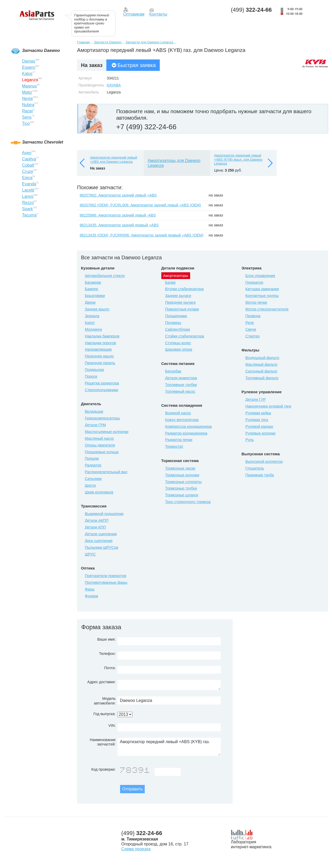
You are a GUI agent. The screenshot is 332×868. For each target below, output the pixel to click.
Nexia (27, 99)
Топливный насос (180, 391)
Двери (90, 302)
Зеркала (92, 316)
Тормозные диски (180, 468)
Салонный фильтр (261, 371)
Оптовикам (134, 14)
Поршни (92, 458)
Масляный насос (99, 438)
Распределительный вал (106, 472)
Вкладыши (94, 411)
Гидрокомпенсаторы (102, 418)
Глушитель (255, 468)
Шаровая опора (179, 349)
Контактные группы (262, 296)
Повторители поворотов (106, 576)
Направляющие (98, 349)
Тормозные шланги (182, 495)
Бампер (91, 289)
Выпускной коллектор (264, 462)
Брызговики (95, 296)
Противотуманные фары (106, 582)
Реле (250, 323)
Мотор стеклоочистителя (267, 309)
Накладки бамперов (102, 336)
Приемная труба (260, 475)
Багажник (93, 282)
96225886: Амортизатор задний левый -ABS (118, 215)
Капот (90, 323)
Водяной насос (178, 413)
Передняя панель (100, 363)
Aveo (27, 153)
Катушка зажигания (262, 289)
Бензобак (173, 371)
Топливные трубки (181, 385)
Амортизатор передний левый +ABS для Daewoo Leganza (113, 160)
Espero (29, 67)
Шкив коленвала (99, 492)
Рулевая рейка (258, 413)
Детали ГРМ (95, 425)
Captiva (29, 159)
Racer (28, 111)
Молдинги (93, 329)
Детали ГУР (256, 399)
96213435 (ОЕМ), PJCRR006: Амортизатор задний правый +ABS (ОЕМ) (141, 235)
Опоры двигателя (100, 445)
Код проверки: (103, 769)
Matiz (27, 92)
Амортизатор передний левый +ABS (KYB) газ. (169, 747)
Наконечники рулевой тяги (268, 406)
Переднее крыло (99, 356)
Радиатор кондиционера (186, 433)
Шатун (90, 485)
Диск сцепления (99, 541)
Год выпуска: (105, 714)
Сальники (93, 479)
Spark (27, 209)
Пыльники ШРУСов (102, 547)
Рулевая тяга (257, 420)
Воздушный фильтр (262, 358)
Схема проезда (136, 849)
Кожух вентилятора (182, 420)
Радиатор (93, 465)
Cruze (28, 171)
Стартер (253, 336)
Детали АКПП (97, 520)
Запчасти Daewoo (108, 42)
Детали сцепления (101, 534)
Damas (29, 61)
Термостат (174, 446)
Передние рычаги (181, 302)
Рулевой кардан (259, 426)
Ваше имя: (106, 639)
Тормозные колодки (182, 475)
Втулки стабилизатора (185, 289)
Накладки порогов (100, 343)
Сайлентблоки (178, 329)
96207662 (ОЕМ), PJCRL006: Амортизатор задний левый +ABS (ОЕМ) (140, 205)
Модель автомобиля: (105, 701)
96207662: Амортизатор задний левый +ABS (118, 195)
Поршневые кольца (102, 452)
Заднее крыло (97, 309)
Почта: (110, 668)
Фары (90, 589)
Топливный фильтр (262, 378)
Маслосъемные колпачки (107, 432)
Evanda (29, 184)
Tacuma (29, 215)
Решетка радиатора (102, 383)
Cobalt (28, 165)
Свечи (251, 329)
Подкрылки (94, 370)
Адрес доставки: (102, 682)
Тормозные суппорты (184, 482)
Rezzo (28, 203)
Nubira (28, 105)
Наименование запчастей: (103, 742)
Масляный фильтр (261, 364)
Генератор (254, 282)
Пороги (91, 376)
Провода (253, 316)
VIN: (112, 725)
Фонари (91, 596)
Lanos (28, 196)
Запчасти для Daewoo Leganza (149, 42)
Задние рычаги (178, 296)
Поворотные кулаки (182, 309)
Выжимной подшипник (104, 514)
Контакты (158, 14)
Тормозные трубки (181, 488)
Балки (170, 282)
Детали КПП (95, 527)
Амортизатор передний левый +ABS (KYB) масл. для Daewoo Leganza (238, 159)
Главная (83, 42)
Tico (26, 123)
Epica (27, 178)
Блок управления (260, 276)
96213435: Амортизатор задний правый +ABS (119, 225)
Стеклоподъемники (102, 390)
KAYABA (114, 85)
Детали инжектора (181, 378)
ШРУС (90, 554)
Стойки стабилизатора (185, 336)
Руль (250, 440)
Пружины (173, 323)
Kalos (27, 74)
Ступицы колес (178, 343)
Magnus (29, 86)
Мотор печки (256, 302)
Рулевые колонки (260, 433)
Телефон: (107, 654)
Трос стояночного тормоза (188, 502)
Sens (27, 117)
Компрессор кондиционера (189, 426)
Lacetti (28, 190)
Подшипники (176, 316)
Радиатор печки (179, 440)
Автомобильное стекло (105, 276)
